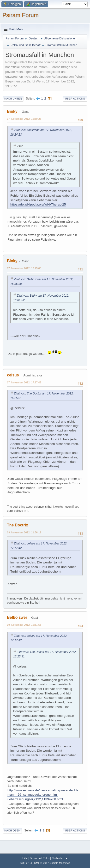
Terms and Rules (40, 858)
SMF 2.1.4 (26, 863)
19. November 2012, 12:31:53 (24, 625)
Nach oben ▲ (60, 858)
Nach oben (12, 831)
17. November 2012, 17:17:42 (24, 382)
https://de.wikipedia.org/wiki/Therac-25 (38, 204)
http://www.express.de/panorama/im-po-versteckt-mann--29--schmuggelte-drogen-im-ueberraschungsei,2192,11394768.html (43, 795)
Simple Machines (60, 863)
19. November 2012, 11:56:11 (24, 532)
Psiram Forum (21, 15)
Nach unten (13, 99)
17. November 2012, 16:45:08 (24, 268)
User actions (75, 99)
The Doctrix (18, 525)
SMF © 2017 (42, 863)
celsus (13, 375)
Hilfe (25, 858)
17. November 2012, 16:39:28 (24, 119)
